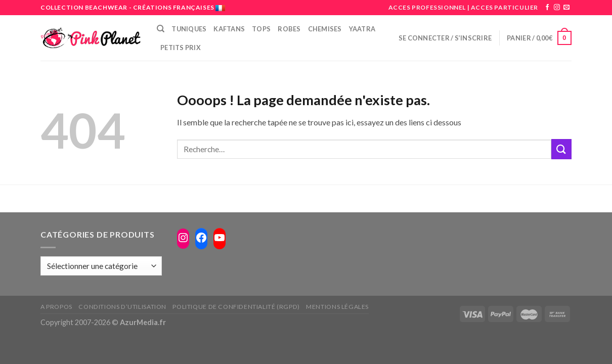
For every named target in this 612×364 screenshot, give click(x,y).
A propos (56, 307)
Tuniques (189, 29)
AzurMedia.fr (143, 322)
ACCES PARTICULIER (505, 7)
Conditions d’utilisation (122, 307)
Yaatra (362, 29)
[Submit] (561, 149)
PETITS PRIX (181, 48)
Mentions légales (337, 307)
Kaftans (229, 29)
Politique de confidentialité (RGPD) (236, 307)
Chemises (325, 29)
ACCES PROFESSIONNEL (427, 7)
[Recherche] (161, 29)
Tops (261, 29)
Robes (289, 29)
